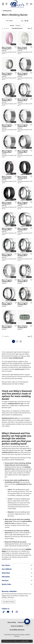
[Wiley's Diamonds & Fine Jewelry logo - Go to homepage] (17, 4)
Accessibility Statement (17, 630)
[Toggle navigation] (31, 4)
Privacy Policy (22, 622)
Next (29, 28)
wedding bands (20, 369)
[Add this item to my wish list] (15, 47)
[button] (27, 4)
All (20, 341)
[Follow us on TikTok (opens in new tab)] (4, 612)
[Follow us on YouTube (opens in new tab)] (8, 612)
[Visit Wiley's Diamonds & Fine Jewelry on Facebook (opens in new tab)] (12, 612)
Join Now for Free (8, 602)
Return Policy (12, 622)
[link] (3, 4)
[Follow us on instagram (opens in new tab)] (17, 612)
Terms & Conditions (17, 626)
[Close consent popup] (31, 641)
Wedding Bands (7, 11)
